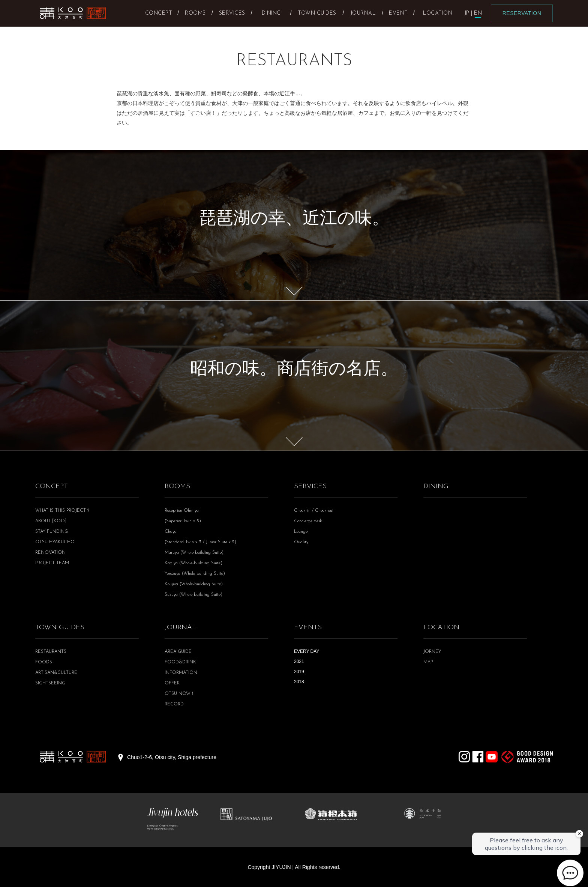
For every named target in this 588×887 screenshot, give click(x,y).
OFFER (172, 683)
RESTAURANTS (51, 652)
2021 (299, 661)
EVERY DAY (307, 651)
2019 (299, 672)
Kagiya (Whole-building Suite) (193, 563)
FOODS (44, 662)
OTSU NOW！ (180, 694)
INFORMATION (181, 673)
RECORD (174, 704)
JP (467, 13)
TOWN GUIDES (60, 628)
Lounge (301, 532)
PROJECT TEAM (52, 563)
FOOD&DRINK (180, 662)
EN (478, 13)
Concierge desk (308, 521)
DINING (436, 486)
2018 (299, 682)
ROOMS (177, 486)
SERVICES (310, 486)
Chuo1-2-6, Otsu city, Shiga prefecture (172, 757)
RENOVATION (50, 553)
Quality (301, 542)
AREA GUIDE (178, 652)
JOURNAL (180, 628)
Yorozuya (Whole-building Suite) (195, 574)
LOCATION (441, 628)
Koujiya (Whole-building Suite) (194, 584)
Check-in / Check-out (314, 511)
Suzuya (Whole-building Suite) (193, 595)
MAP (428, 662)
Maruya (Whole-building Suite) (194, 553)
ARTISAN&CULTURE (56, 673)
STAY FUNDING (52, 532)
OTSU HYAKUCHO (55, 542)
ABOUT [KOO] (51, 521)
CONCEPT (52, 486)
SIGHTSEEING (50, 683)
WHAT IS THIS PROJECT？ (63, 511)
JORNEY (432, 652)
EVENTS (308, 628)
